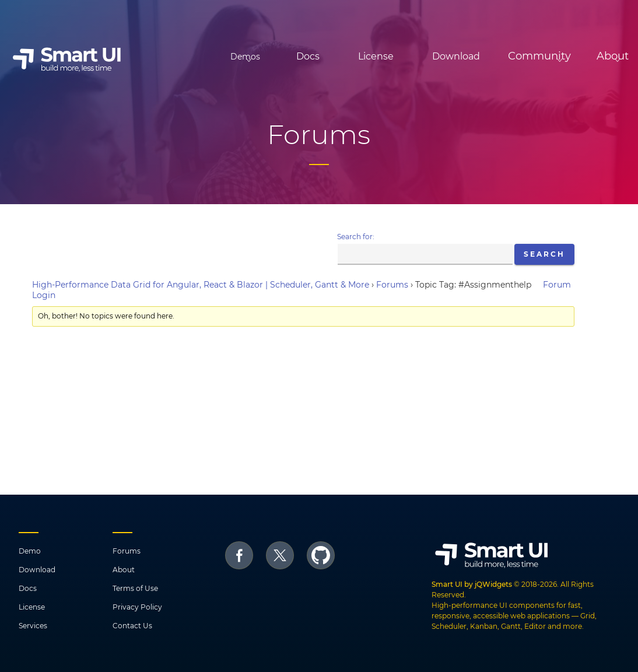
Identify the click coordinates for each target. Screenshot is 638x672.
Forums (392, 285)
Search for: (356, 237)
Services (33, 626)
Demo (30, 551)
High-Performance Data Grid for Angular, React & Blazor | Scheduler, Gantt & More (201, 285)
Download (410, 56)
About (124, 570)
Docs (262, 56)
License (330, 56)
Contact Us (132, 626)
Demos (180, 57)
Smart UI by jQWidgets (472, 584)
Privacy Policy (137, 607)
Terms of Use (135, 588)
